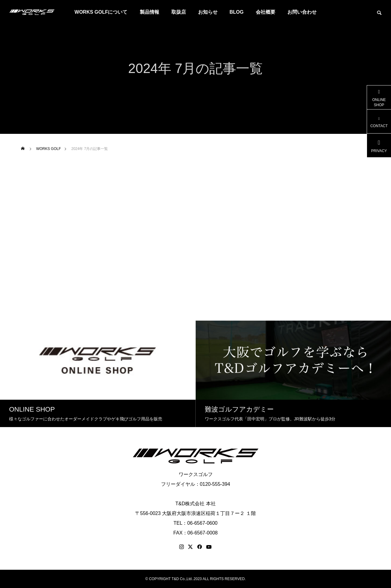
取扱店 (179, 12)
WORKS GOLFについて (101, 12)
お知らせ (208, 12)
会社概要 (266, 12)
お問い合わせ (302, 12)
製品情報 (149, 12)
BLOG (237, 12)
